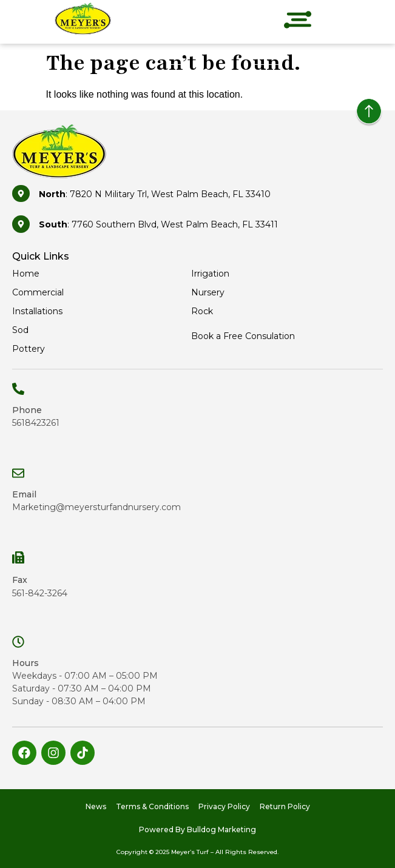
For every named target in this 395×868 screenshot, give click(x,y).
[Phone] (18, 389)
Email (24, 494)
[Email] (18, 473)
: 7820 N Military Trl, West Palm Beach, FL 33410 (155, 194)
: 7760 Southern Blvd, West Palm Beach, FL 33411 (158, 224)
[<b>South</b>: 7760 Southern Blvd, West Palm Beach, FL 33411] (21, 224)
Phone (27, 410)
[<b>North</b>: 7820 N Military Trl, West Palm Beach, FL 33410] (21, 194)
